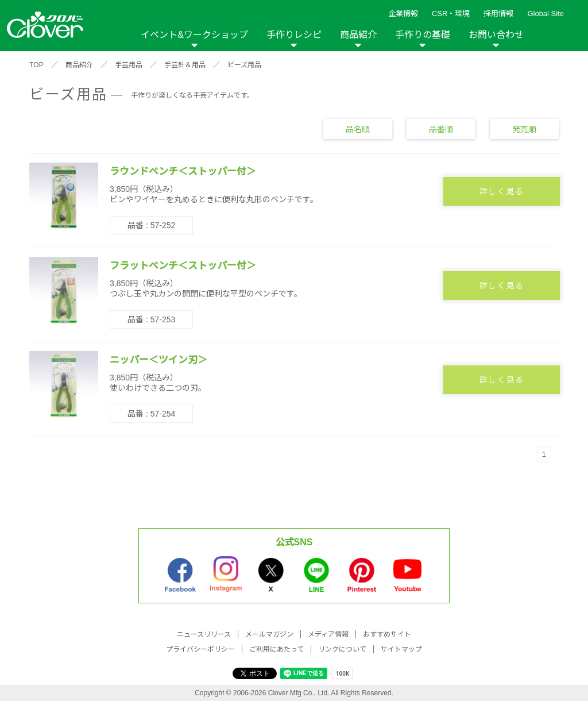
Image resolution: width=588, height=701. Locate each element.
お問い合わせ (496, 35)
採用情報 (498, 14)
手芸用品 (129, 65)
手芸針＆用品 (185, 65)
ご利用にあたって (276, 649)
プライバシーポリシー (200, 649)
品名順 (358, 129)
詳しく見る (502, 191)
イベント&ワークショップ (194, 35)
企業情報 (403, 14)
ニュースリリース (204, 634)
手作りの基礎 (423, 35)
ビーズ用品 (244, 65)
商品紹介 (358, 35)
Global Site (546, 14)
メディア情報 (328, 634)
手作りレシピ (294, 35)
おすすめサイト (387, 634)
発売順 (524, 129)
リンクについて (342, 649)
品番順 (441, 129)
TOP (36, 65)
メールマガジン (269, 634)
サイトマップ (401, 649)
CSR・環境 (451, 14)
